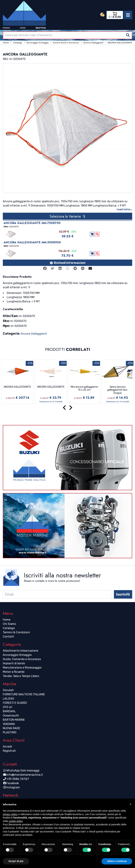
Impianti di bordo (14, 663)
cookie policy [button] (16, 821)
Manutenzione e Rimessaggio (22, 668)
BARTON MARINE (14, 720)
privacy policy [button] (10, 814)
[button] (130, 804)
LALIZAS (8, 699)
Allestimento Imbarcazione (20, 651)
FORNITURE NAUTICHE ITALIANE (24, 694)
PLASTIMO (10, 732)
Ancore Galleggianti (34, 334)
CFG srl (7, 707)
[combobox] (67, 35)
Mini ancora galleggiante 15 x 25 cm (84, 388)
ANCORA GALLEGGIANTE (17, 387)
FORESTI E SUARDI (15, 703)
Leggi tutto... (124, 209)
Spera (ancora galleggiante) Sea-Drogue (118, 390)
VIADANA (9, 724)
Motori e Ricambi (14, 672)
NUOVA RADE (11, 728)
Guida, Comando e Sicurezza (22, 659)
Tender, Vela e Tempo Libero (21, 676)
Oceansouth (11, 715)
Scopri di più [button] (16, 861)
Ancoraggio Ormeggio (17, 655)
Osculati (8, 690)
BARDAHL (9, 711)
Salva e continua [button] (117, 861)
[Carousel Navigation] (67, 408)
